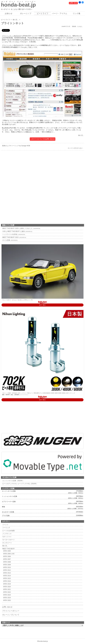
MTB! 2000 (7, 551)
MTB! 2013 (7, 573)
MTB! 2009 (7, 565)
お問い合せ (73, 3)
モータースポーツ (8, 540)
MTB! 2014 (7, 576)
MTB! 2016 (7, 581)
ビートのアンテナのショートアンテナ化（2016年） (20, 484)
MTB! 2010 (7, 567)
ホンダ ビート (7, 543)
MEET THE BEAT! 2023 (14, 237)
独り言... (16, 20)
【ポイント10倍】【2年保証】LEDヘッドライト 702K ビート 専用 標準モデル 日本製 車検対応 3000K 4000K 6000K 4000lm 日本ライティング (39, 393)
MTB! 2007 (7, 559)
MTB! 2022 (7, 592)
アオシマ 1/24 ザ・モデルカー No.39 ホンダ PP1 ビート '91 (17, 300)
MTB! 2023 (7, 595)
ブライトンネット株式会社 (11, 36)
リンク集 (77, 13)
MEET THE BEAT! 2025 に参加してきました (21, 228)
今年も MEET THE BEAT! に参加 (17, 231)
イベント (5, 525)
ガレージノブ (26, 13)
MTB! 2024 (7, 598)
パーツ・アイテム (60, 13)
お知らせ (9, 13)
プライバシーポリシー (11, 611)
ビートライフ (43, 13)
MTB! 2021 (7, 589)
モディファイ (7, 537)
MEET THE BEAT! (8, 549)
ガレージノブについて (11, 615)
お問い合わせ (7, 607)
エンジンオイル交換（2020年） (13, 481)
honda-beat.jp (43, 641)
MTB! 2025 (7, 600)
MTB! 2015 (7, 578)
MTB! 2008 (7, 562)
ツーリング (6, 528)
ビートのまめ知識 (8, 531)
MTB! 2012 (7, 570)
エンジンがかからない (76, 148)
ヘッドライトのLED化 (13, 234)
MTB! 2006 (7, 556)
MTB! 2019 (7, 584)
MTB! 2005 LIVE (9, 554)
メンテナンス (7, 534)
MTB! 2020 (7, 587)
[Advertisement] (42, 173)
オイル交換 (10, 240)
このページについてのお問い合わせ (43, 139)
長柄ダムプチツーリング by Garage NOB (16, 146)
